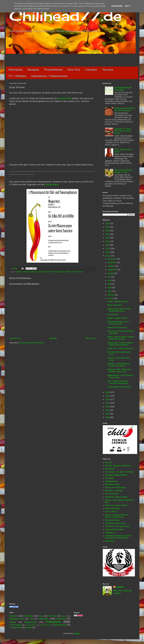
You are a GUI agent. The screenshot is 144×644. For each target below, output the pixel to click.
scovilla (29, 627)
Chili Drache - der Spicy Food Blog (119, 472)
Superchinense (60, 625)
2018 (108, 252)
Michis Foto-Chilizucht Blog (116, 505)
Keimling (61, 619)
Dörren (64, 616)
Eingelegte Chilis (16, 619)
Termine (108, 70)
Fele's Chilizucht (112, 494)
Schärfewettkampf (45, 625)
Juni (110, 280)
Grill (31, 619)
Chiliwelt (26, 272)
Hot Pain (108, 462)
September (112, 270)
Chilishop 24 (110, 533)
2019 (108, 249)
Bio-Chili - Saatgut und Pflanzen (118, 466)
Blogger (77, 633)
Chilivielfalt (109, 478)
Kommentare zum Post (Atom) (31, 343)
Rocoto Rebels (52, 185)
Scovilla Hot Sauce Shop (115, 523)
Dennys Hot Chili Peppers (115, 488)
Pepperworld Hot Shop (114, 530)
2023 (108, 234)
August (111, 273)
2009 (108, 417)
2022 (108, 238)
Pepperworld (30, 622)
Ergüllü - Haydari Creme (117, 318)
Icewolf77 (120, 587)
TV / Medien (17, 76)
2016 (108, 392)
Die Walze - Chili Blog (114, 491)
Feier (40, 272)
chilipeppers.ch (111, 481)
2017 (108, 256)
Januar (111, 298)
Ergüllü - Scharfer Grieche (118, 302)
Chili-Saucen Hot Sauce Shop (117, 526)
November (112, 262)
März (110, 291)
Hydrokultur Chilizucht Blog (116, 497)
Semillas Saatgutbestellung (116, 475)
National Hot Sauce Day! (117, 328)
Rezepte (33, 70)
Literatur (91, 70)
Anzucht (13, 616)
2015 (108, 396)
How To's (74, 70)
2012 (108, 407)
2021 (108, 241)
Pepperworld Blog (112, 520)
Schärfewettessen (31, 625)
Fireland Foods (65, 98)
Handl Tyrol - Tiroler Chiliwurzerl (120, 348)
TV (10, 628)
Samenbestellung (16, 625)
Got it (127, 6)
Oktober (111, 266)
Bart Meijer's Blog (112, 484)
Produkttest (53, 622)
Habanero (44, 619)
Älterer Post (90, 338)
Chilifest (19, 272)
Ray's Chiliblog (111, 512)
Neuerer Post (15, 338)
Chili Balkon (110, 469)
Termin (74, 272)
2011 (108, 410)
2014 (108, 399)
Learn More (117, 6)
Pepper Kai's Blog (112, 508)
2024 (108, 231)
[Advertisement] (72, 60)
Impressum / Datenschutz (49, 76)
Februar (111, 295)
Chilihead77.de (65, 16)
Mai (109, 284)
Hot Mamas (110, 541)
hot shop (18, 627)
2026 (108, 223)
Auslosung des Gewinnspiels (119, 387)
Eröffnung (33, 272)
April (110, 288)
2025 (108, 227)
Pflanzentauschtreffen (62, 272)
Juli (109, 277)
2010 (108, 414)
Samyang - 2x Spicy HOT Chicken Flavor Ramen (123, 131)
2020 (108, 245)
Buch (41, 616)
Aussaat (28, 616)
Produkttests (53, 70)
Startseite (15, 70)
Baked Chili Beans (115, 305)
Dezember (112, 259)
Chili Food (52, 616)
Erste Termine (113, 315)
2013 (108, 403)
